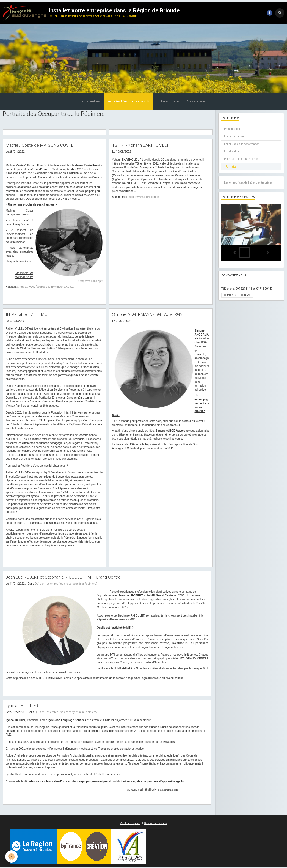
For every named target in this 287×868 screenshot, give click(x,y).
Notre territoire (90, 101)
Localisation (232, 151)
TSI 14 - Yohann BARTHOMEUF (145, 145)
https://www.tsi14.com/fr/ (144, 197)
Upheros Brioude (168, 101)
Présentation (232, 129)
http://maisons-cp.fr (91, 281)
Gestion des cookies (156, 824)
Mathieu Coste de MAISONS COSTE (43, 145)
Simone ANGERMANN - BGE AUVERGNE (154, 314)
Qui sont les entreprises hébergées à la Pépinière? (66, 584)
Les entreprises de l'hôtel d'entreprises (248, 183)
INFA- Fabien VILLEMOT (31, 314)
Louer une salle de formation (242, 144)
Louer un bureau (234, 136)
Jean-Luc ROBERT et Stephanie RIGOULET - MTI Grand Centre (69, 577)
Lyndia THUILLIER (24, 706)
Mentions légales (130, 824)
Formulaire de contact (237, 295)
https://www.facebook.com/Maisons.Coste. (47, 287)
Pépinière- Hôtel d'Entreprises (127, 101)
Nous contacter (196, 101)
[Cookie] (12, 857)
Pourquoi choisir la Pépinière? (243, 159)
